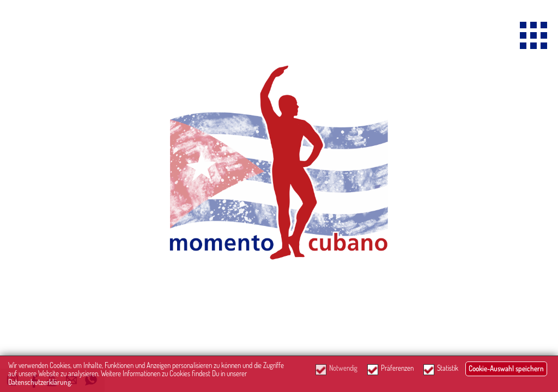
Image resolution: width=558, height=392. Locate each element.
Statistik (448, 368)
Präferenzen (397, 368)
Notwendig (343, 368)
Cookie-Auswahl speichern (506, 369)
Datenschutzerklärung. (40, 382)
